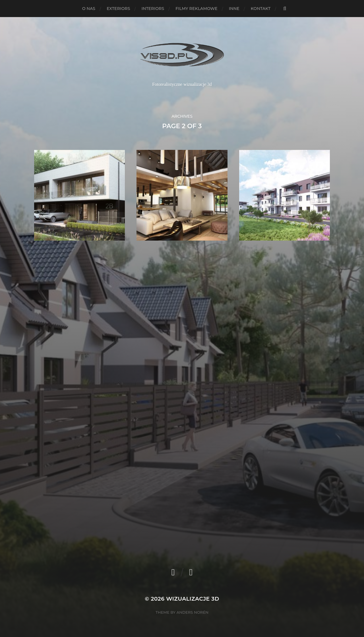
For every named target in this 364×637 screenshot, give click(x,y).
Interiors (153, 9)
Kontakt (261, 9)
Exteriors (118, 9)
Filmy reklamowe (197, 9)
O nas (89, 9)
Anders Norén (193, 612)
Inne (234, 9)
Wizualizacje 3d (193, 599)
